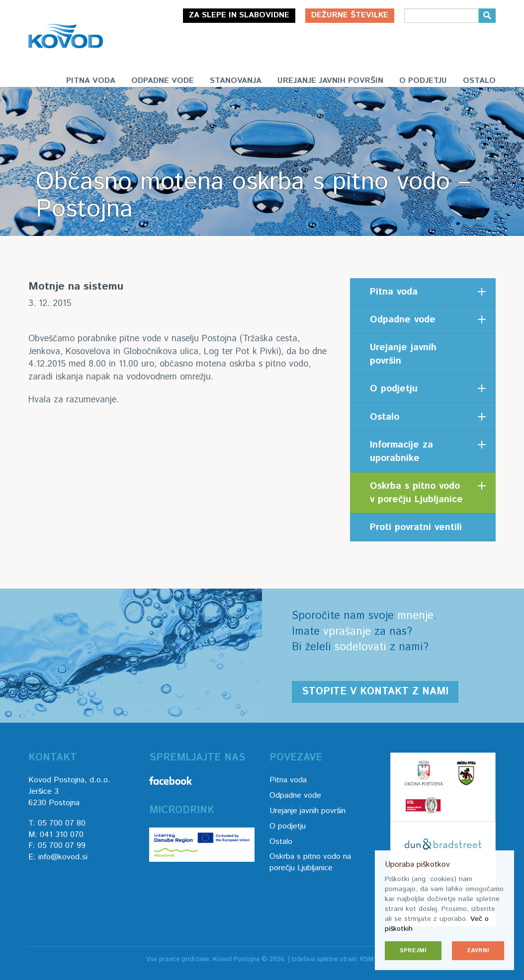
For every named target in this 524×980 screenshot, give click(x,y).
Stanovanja (236, 81)
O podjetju (423, 81)
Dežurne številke (350, 15)
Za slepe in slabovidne (239, 15)
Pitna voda (91, 81)
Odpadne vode (163, 81)
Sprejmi (413, 950)
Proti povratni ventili (416, 527)
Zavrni (478, 950)
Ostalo (479, 81)
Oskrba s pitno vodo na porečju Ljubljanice (310, 862)
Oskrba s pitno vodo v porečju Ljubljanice (416, 493)
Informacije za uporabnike (401, 452)
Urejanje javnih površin (330, 81)
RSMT (369, 959)
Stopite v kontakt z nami (375, 692)
